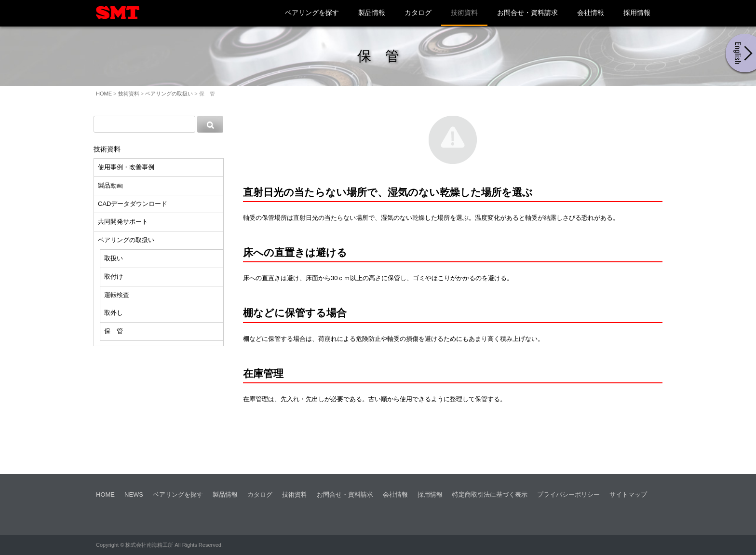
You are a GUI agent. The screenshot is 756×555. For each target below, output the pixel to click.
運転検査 (117, 295)
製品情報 (372, 13)
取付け (114, 277)
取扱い (114, 258)
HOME (104, 94)
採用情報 (637, 13)
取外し (114, 313)
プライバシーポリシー (568, 494)
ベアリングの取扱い (169, 94)
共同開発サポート (123, 222)
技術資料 (464, 13)
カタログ (418, 13)
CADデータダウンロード (133, 204)
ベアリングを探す (312, 13)
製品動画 (110, 185)
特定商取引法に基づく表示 (490, 494)
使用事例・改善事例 (126, 167)
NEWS (134, 494)
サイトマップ (628, 494)
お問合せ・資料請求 (527, 13)
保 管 (114, 331)
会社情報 (591, 13)
